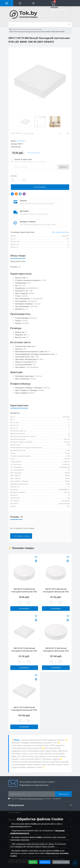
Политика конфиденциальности (31, 799)
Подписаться (63, 794)
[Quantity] (18, 180)
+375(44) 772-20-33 (58, 10)
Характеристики (18, 261)
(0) (32, 134)
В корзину (40, 187)
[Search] (69, 25)
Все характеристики (61, 232)
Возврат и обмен (28, 222)
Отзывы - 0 (15, 267)
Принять (33, 862)
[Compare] (68, 134)
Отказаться (45, 862)
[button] (33, 3)
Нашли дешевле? (34, 153)
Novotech (21, 141)
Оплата (23, 201)
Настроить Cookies (61, 862)
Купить (63, 167)
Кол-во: (14, 176)
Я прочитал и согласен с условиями (36, 799)
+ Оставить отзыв (21, 536)
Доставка (24, 211)
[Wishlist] (60, 134)
